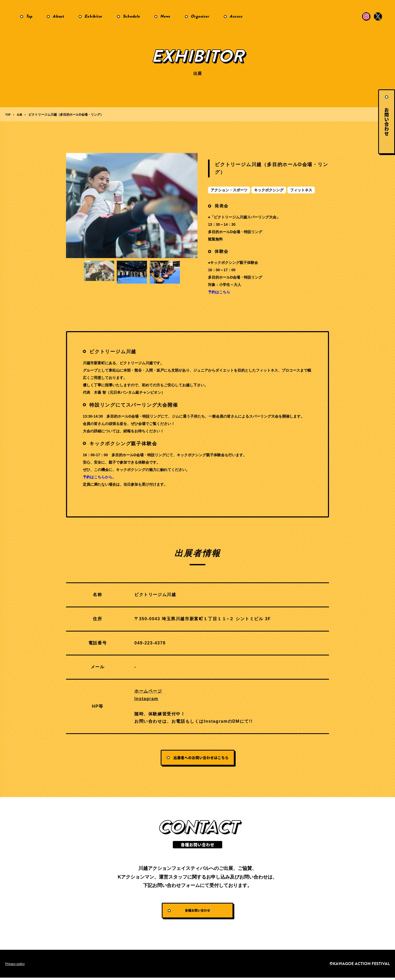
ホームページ (148, 691)
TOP (8, 115)
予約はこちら (219, 292)
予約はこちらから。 (99, 477)
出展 (21, 115)
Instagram (146, 699)
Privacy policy (17, 966)
